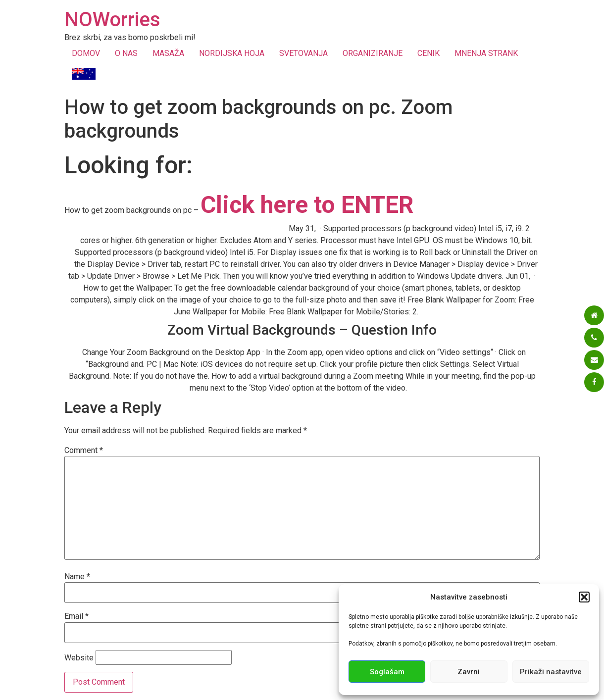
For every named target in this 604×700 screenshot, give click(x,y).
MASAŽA (168, 53)
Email (76, 616)
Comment (84, 450)
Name (77, 577)
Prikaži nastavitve (551, 672)
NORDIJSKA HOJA (232, 53)
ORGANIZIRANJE (373, 53)
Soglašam (387, 672)
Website (79, 658)
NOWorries (112, 20)
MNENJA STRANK (486, 53)
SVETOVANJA (303, 53)
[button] (584, 597)
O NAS (126, 53)
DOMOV (86, 53)
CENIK (428, 53)
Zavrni (469, 672)
